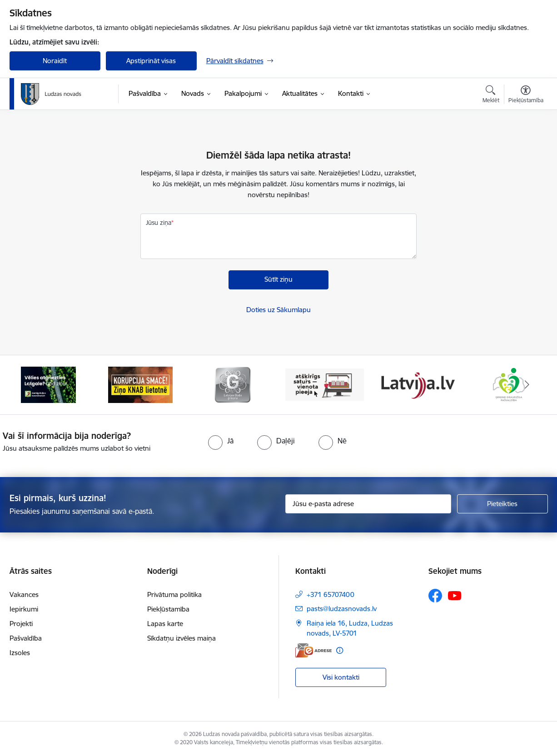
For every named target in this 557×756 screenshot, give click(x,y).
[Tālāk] (527, 385)
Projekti (21, 624)
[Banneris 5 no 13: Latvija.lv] (417, 384)
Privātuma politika (174, 594)
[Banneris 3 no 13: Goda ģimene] (233, 384)
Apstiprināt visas (151, 61)
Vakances (24, 594)
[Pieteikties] (502, 504)
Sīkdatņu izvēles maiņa (182, 638)
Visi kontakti (341, 677)
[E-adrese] (313, 650)
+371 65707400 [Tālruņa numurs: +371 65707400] (331, 594)
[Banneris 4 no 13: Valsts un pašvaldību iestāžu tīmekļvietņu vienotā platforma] (325, 384)
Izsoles (20, 653)
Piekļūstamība (168, 609)
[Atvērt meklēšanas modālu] (491, 95)
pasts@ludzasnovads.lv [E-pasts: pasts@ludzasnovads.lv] (342, 609)
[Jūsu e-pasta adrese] (368, 504)
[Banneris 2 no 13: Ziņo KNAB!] (140, 384)
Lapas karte (165, 624)
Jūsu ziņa (159, 223)
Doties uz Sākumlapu (278, 310)
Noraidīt (55, 61)
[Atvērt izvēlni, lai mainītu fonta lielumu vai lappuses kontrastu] (526, 95)
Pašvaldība (26, 638)
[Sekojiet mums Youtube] (455, 595)
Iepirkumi (24, 609)
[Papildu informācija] (340, 650)
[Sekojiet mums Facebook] (435, 596)
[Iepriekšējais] (30, 385)
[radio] (221, 441)
